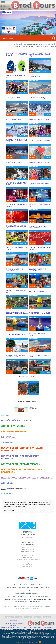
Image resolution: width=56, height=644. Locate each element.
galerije (37, 617)
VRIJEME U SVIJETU (27, 628)
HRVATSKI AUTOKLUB (48, 628)
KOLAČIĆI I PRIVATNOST (39, 632)
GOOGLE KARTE (13, 621)
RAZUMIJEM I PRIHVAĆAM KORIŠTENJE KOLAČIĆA (28, 642)
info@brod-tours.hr (29, 552)
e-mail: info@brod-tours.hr (47, 44)
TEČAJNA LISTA (37, 628)
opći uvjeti (47, 617)
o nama (19, 617)
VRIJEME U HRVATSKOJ (13, 626)
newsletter (28, 617)
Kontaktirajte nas (46, 502)
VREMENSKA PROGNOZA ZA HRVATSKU (11, 628)
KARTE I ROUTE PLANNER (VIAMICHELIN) (13, 623)
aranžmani (9, 617)
